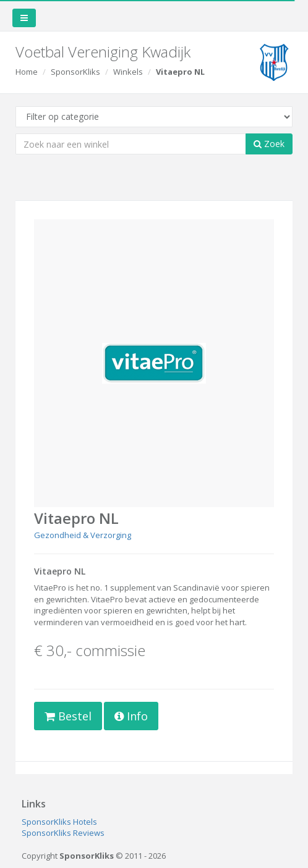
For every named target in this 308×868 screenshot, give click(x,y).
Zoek (269, 144)
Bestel (68, 716)
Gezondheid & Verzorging (83, 535)
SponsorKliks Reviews (63, 833)
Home (27, 72)
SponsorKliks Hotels (59, 822)
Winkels (128, 72)
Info (131, 716)
